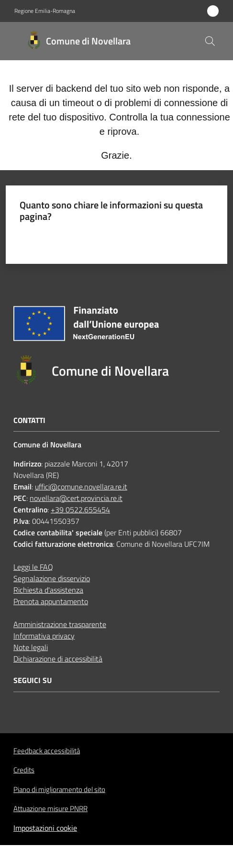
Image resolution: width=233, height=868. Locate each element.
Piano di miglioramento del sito (59, 789)
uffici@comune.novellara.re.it (81, 487)
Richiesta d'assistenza (48, 590)
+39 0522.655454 (80, 510)
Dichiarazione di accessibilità (58, 659)
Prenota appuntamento (51, 601)
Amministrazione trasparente (60, 624)
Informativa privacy (44, 636)
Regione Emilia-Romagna (45, 11)
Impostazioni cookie (45, 828)
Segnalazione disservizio (52, 578)
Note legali (31, 647)
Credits (24, 770)
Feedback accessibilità (47, 751)
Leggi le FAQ (33, 567)
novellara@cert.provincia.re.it (76, 498)
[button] (210, 41)
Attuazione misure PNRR (50, 808)
